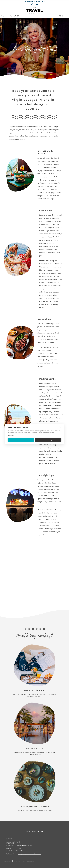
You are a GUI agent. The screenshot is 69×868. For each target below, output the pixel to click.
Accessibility (8, 861)
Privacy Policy (17, 861)
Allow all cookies (21, 440)
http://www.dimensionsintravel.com (29, 854)
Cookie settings (48, 440)
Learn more (11, 435)
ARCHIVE (63, 16)
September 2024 (10, 16)
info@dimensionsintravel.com (22, 845)
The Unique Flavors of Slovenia (34, 807)
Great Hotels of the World (35, 690)
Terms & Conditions (29, 861)
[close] (60, 427)
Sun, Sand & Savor (35, 748)
